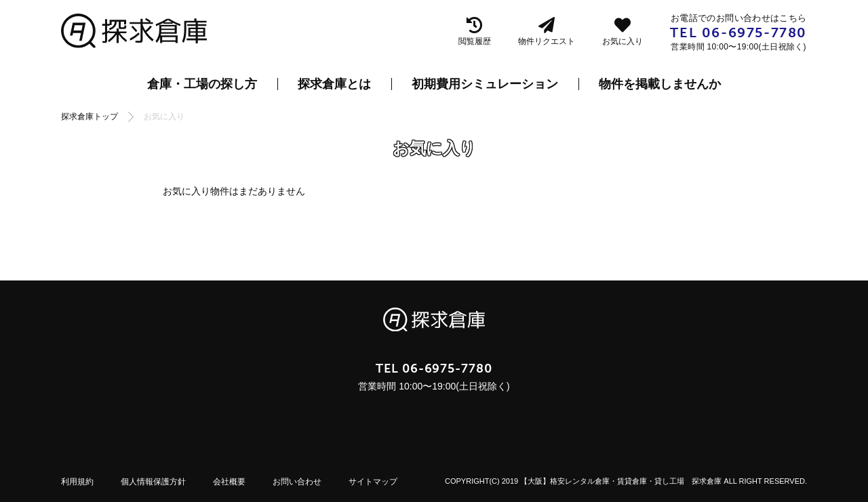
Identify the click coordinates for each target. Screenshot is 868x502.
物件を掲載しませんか (660, 84)
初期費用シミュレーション (485, 84)
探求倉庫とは (334, 84)
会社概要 (229, 482)
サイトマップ (373, 482)
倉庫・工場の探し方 (202, 84)
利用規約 (77, 482)
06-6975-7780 (754, 33)
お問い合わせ (297, 482)
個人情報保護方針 (153, 482)
